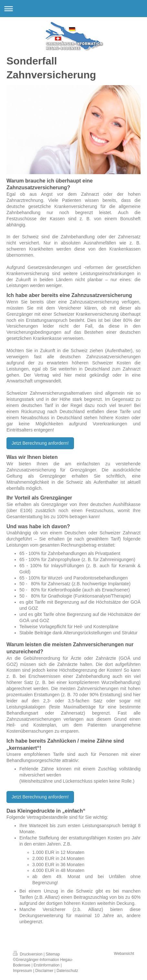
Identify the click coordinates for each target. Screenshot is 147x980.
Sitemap (53, 954)
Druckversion (28, 954)
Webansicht (124, 954)
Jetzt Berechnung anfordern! (40, 443)
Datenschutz (67, 971)
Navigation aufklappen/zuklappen (73, 9)
